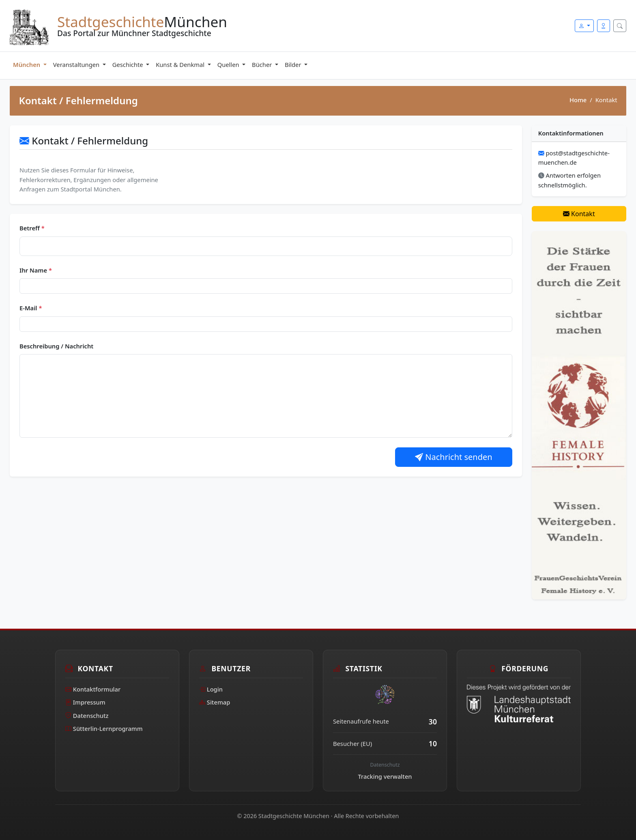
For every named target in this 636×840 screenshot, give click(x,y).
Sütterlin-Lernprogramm (104, 728)
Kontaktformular (93, 689)
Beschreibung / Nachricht (56, 346)
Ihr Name (36, 270)
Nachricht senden (454, 457)
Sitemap (215, 702)
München (27, 64)
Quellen (229, 64)
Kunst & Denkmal (181, 64)
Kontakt (579, 214)
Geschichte (129, 64)
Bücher (263, 64)
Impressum (85, 702)
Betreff (32, 228)
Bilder (294, 64)
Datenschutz (87, 715)
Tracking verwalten (385, 776)
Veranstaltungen (77, 64)
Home (578, 100)
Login (211, 689)
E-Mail (31, 308)
